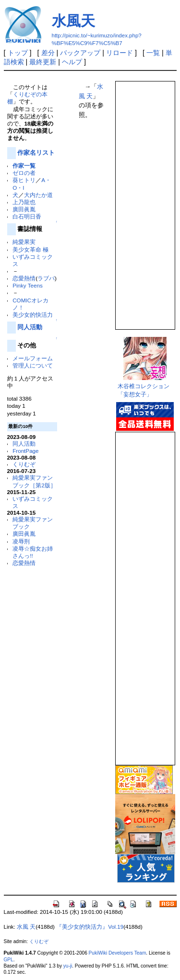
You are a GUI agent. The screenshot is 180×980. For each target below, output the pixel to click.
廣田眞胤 (24, 209)
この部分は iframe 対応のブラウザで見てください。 (144, 201)
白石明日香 (27, 216)
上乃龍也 (24, 202)
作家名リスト (36, 153)
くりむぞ (24, 464)
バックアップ (80, 53)
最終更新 (43, 62)
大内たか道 (38, 195)
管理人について (33, 365)
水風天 (73, 21)
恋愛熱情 (24, 278)
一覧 (153, 53)
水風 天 (26, 927)
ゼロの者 (24, 173)
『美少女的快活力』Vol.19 (90, 927)
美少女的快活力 (33, 315)
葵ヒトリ (24, 180)
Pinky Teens (28, 285)
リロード (120, 53)
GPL (9, 960)
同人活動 (30, 327)
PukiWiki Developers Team (118, 953)
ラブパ (46, 278)
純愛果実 (24, 242)
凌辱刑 (21, 541)
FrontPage (25, 451)
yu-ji (68, 966)
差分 (48, 53)
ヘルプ (72, 62)
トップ (18, 53)
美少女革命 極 (30, 249)
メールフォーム (33, 358)
